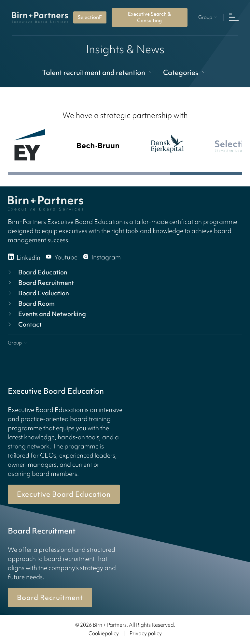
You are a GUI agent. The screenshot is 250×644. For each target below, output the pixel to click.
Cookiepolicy (104, 633)
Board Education (37, 272)
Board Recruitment (40, 283)
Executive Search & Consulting (149, 17)
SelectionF (90, 17)
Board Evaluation (38, 293)
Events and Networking (46, 314)
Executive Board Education (64, 494)
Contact (24, 324)
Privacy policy (146, 633)
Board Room (31, 303)
